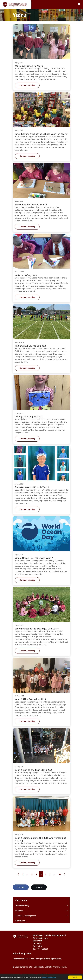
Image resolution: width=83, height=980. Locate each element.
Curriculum (20, 921)
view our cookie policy (49, 977)
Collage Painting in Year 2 (29, 417)
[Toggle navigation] (79, 4)
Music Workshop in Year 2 (29, 66)
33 (60, 874)
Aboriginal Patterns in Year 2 (31, 205)
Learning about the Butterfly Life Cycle (37, 629)
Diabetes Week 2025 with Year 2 (32, 487)
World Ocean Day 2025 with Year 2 (34, 558)
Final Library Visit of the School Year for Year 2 (41, 134)
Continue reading (27, 85)
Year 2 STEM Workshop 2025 (30, 699)
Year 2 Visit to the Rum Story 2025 (34, 770)
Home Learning (22, 906)
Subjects (19, 911)
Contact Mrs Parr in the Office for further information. (37, 959)
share (21, 887)
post (39, 887)
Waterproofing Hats (26, 275)
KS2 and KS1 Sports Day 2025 (31, 346)
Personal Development (26, 916)
